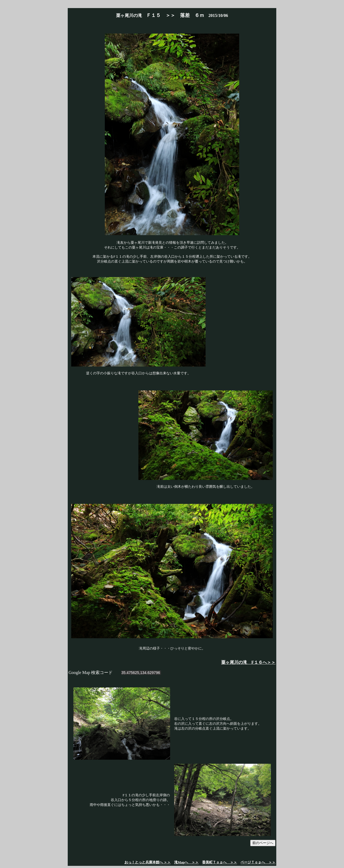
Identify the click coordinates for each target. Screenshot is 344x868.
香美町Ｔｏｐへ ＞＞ (220, 862)
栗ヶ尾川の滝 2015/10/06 (172, 15)
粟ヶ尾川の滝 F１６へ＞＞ (248, 662)
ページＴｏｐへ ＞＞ (258, 862)
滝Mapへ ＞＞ (186, 862)
